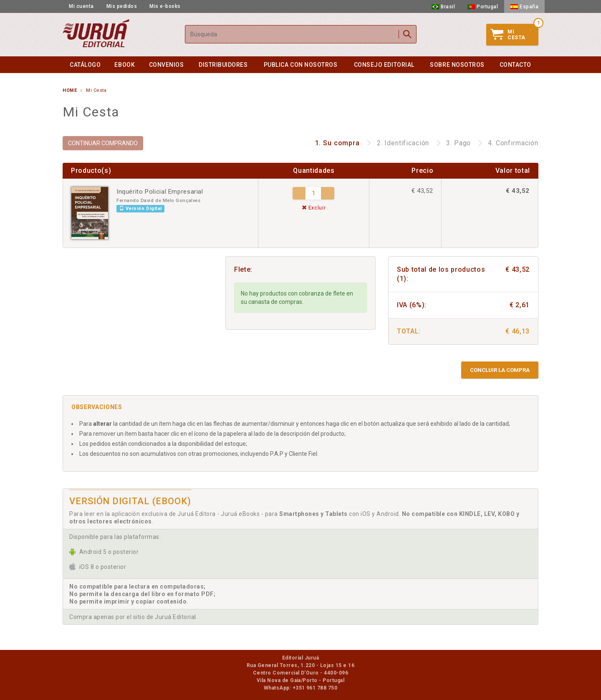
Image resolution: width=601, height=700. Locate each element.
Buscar (407, 34)
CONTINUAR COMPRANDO (103, 143)
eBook (125, 65)
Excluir (314, 208)
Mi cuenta (81, 6)
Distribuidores (223, 65)
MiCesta (508, 35)
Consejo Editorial (384, 65)
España (524, 7)
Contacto (515, 65)
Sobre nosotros (457, 65)
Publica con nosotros (301, 65)
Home (70, 90)
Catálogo (85, 65)
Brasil (443, 7)
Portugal (483, 7)
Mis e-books (165, 6)
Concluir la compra (500, 370)
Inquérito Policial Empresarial (160, 192)
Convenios (167, 65)
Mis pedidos (122, 6)
